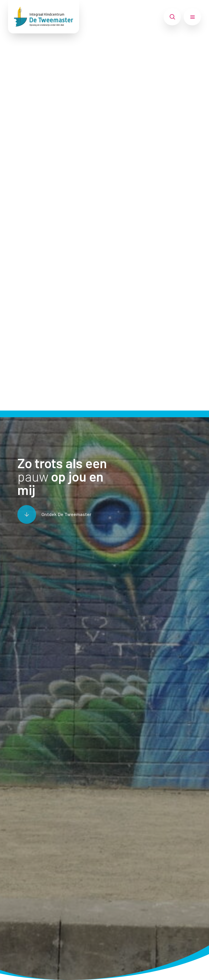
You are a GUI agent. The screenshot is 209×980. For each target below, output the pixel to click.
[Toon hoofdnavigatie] (192, 17)
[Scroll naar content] (54, 514)
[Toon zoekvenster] (172, 17)
